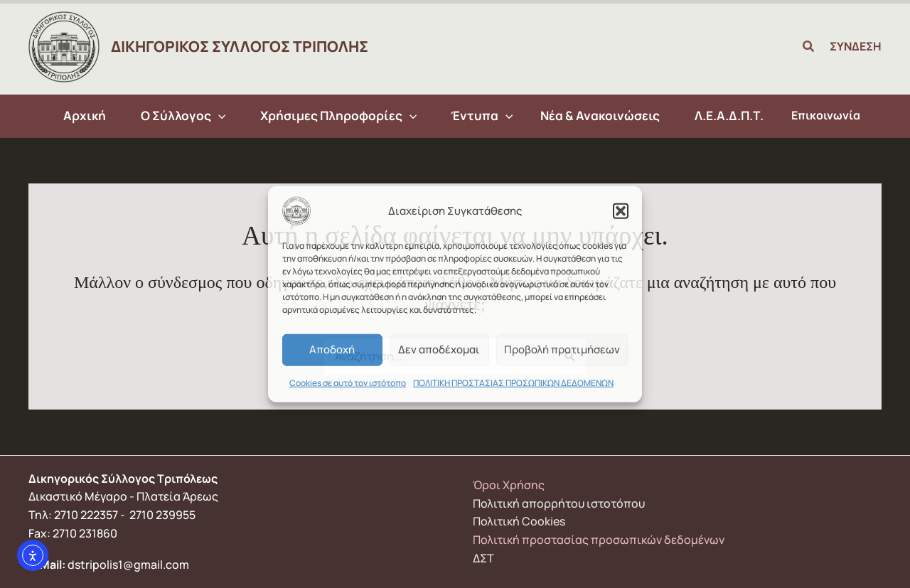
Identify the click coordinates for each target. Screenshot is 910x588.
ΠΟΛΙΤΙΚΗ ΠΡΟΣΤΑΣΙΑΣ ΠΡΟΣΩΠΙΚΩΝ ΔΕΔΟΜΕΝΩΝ (513, 382)
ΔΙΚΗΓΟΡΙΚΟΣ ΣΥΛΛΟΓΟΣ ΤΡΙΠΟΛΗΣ (240, 46)
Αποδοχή (332, 349)
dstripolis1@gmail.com (128, 565)
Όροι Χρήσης (509, 485)
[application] (223, 116)
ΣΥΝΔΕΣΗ (856, 46)
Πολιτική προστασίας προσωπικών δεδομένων (599, 540)
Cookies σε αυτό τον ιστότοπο (348, 382)
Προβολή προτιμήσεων (562, 349)
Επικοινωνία (817, 115)
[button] (621, 210)
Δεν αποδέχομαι (439, 349)
